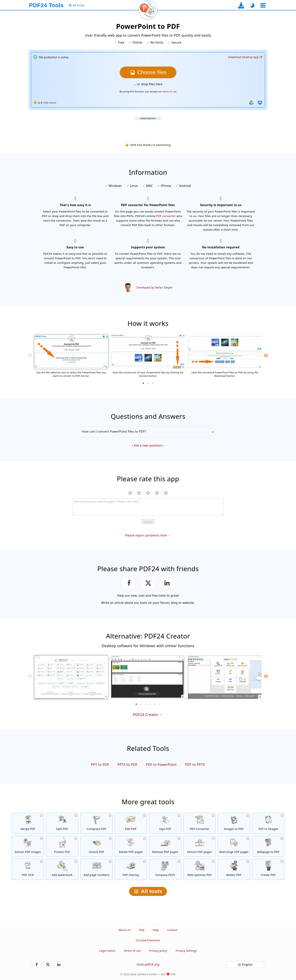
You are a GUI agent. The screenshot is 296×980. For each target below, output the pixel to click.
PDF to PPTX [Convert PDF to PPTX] (195, 764)
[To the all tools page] (76, 5)
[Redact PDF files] (234, 869)
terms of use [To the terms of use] (169, 92)
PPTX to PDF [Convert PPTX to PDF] (127, 764)
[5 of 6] (155, 704)
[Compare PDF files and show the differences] (165, 869)
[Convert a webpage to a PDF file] (268, 846)
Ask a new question (148, 445)
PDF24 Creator (146, 715)
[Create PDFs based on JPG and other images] (234, 823)
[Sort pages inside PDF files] (234, 846)
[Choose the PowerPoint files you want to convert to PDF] (148, 72)
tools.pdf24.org (148, 964)
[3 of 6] (146, 704)
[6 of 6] (160, 704)
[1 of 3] (143, 383)
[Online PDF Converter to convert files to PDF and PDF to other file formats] (200, 823)
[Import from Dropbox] (260, 103)
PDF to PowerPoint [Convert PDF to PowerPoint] (161, 764)
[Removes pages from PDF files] (165, 846)
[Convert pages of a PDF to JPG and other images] (268, 823)
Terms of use (132, 951)
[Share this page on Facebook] (129, 583)
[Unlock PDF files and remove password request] (96, 846)
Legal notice (107, 951)
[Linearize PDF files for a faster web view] (200, 869)
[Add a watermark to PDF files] (62, 869)
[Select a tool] (263, 5)
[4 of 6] (150, 704)
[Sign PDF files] (165, 823)
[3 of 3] (153, 383)
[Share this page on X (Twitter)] (148, 583)
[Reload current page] (148, 10)
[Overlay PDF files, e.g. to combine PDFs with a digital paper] (131, 869)
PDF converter (166, 216)
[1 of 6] (136, 704)
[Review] (148, 507)
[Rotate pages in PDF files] (131, 846)
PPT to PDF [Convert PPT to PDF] (100, 764)
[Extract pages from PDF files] (200, 846)
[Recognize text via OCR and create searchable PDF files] (28, 869)
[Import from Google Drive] (251, 103)
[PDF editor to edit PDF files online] (131, 823)
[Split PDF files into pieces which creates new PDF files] (62, 823)
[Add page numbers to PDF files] (96, 869)
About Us (124, 930)
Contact (172, 930)
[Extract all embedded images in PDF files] (28, 846)
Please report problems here (146, 535)
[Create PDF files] (268, 869)
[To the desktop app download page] (241, 5)
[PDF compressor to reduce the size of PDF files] (96, 823)
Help (156, 930)
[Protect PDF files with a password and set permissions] (62, 846)
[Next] (266, 355)
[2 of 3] (148, 383)
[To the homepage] (46, 5)
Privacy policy (158, 951)
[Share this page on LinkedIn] (167, 583)
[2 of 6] (141, 704)
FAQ (142, 930)
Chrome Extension (148, 940)
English (247, 965)
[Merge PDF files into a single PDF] (28, 823)
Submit (148, 522)
